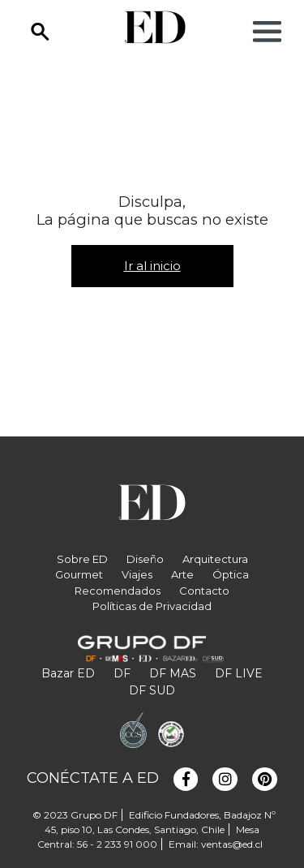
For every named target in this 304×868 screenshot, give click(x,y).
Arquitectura (215, 559)
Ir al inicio (152, 266)
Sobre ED (82, 559)
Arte (182, 574)
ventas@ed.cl (232, 844)
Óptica (231, 574)
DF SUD (152, 690)
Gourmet (79, 574)
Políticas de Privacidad (152, 606)
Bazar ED (68, 673)
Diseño (145, 559)
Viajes (137, 574)
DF (122, 673)
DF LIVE (239, 673)
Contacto (204, 591)
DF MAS (173, 673)
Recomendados (118, 591)
